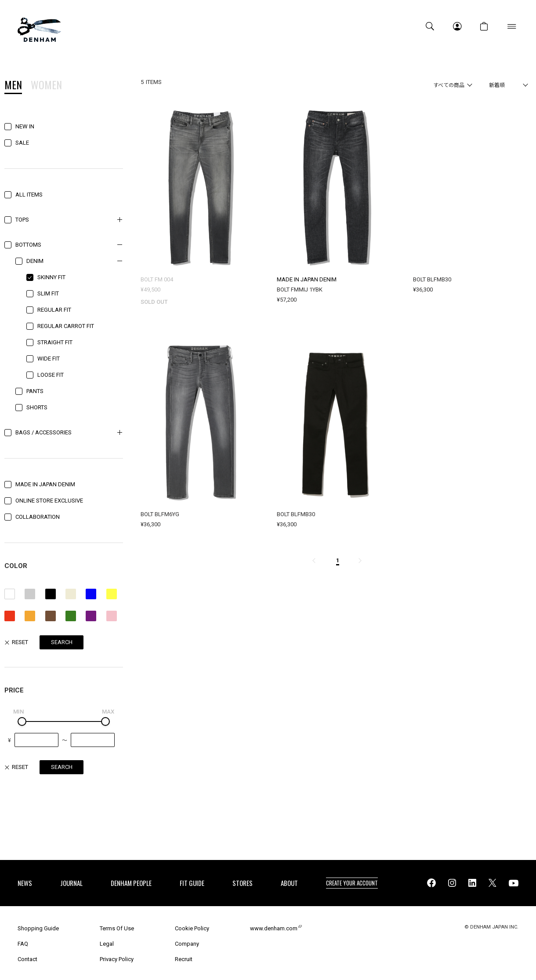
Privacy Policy (117, 959)
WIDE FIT (49, 359)
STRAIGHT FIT (55, 342)
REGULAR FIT (54, 310)
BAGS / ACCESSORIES (43, 432)
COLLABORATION (38, 517)
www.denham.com (274, 928)
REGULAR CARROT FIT (66, 326)
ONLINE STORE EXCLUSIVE (49, 501)
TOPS (22, 220)
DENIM (35, 261)
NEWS (25, 883)
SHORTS (37, 407)
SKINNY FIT (51, 277)
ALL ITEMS (29, 195)
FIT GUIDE (192, 883)
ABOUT (289, 883)
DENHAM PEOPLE (131, 883)
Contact (27, 959)
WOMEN (46, 86)
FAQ (23, 944)
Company (187, 944)
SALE (22, 143)
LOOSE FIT (51, 375)
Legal (107, 944)
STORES (243, 883)
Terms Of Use (117, 928)
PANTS (35, 391)
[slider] (22, 721)
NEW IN (25, 126)
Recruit (184, 959)
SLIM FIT (48, 293)
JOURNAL (71, 883)
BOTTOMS (28, 245)
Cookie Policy (192, 928)
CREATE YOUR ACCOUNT (352, 883)
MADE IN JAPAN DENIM (45, 484)
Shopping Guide (38, 928)
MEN (13, 86)
